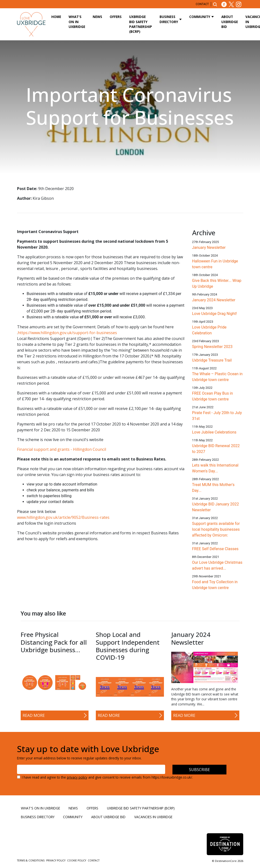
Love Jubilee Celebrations (214, 432)
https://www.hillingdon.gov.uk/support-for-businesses (67, 333)
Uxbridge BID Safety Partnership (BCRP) (141, 24)
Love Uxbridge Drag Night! (215, 314)
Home (56, 17)
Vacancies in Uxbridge (153, 817)
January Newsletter (209, 247)
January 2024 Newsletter (214, 300)
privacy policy (77, 777)
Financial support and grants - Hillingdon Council (62, 449)
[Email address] (91, 769)
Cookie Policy (77, 860)
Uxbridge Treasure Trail (212, 360)
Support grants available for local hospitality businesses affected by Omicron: (216, 529)
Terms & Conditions (31, 860)
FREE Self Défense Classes (215, 549)
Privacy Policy (56, 860)
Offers (116, 17)
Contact (202, 4)
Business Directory (169, 19)
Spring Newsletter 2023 (212, 347)
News (97, 17)
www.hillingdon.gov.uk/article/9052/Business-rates (63, 517)
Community (200, 17)
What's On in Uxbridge (77, 22)
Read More (34, 715)
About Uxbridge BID (230, 22)
